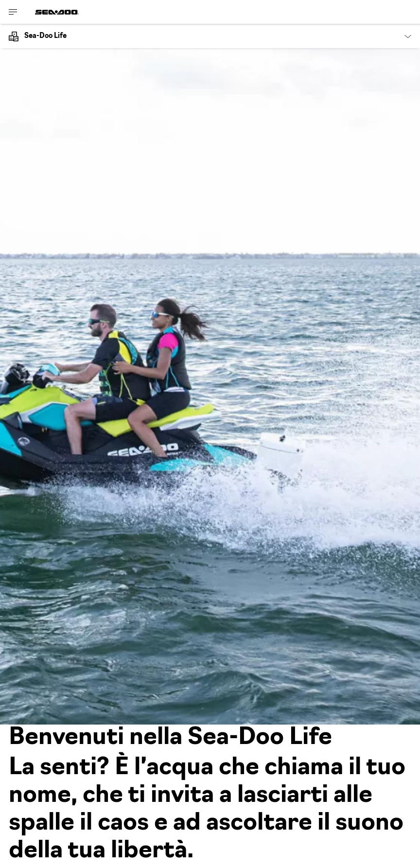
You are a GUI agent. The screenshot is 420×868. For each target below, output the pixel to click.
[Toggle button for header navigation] (13, 12)
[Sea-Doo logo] (57, 12)
